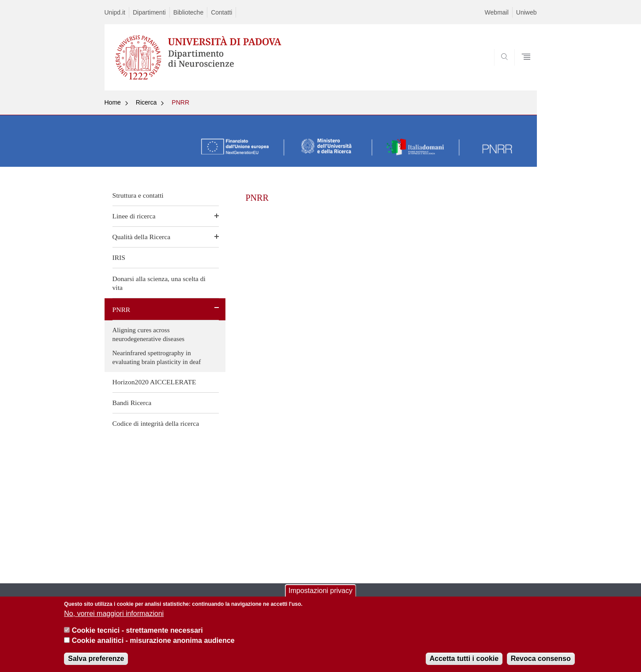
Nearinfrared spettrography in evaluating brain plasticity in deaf (157, 357)
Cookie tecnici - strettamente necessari (137, 636)
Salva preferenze (96, 664)
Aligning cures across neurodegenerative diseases (149, 334)
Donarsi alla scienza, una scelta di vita (159, 283)
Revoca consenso (541, 664)
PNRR (180, 102)
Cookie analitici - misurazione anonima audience (153, 645)
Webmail (497, 12)
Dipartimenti (149, 12)
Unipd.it (115, 12)
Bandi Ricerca (132, 403)
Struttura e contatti (138, 195)
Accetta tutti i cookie (464, 664)
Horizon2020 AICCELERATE (154, 382)
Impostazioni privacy (320, 596)
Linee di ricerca (134, 216)
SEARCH (521, 69)
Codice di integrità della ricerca (156, 423)
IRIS (119, 257)
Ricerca (146, 102)
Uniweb (527, 12)
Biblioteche (189, 12)
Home (113, 102)
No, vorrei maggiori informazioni (114, 618)
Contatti (221, 12)
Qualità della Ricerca (142, 237)
